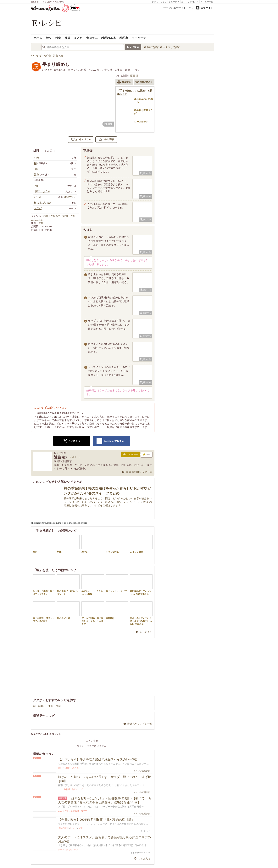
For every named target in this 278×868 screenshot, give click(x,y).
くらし (163, 2)
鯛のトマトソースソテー (117, 585)
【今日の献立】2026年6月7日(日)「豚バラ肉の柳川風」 (96, 820)
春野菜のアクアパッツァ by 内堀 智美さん (141, 585)
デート (61, 849)
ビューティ (174, 2)
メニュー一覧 (207, 2)
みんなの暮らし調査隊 (69, 811)
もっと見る (146, 632)
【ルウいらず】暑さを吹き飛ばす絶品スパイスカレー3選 (97, 759)
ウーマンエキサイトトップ (178, 8)
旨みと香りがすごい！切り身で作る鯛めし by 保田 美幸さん (141, 613)
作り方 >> (70, 197)
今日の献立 (63, 828)
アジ (60, 789)
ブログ (73, 457)
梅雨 (68, 768)
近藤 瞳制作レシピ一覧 (139, 472)
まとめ (78, 38)
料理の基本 (109, 38)
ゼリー (84, 811)
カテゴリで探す (172, 47)
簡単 (68, 38)
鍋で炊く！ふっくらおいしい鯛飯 (93, 585)
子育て (155, 2)
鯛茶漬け (117, 610)
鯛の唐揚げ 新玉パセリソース (68, 585)
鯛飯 (44, 544)
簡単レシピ (77, 789)
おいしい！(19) (83, 139)
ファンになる (131, 455)
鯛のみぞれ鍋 (68, 610)
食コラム (92, 38)
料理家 (124, 38)
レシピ (73, 828)
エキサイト (207, 8)
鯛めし (93, 544)
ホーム (38, 38)
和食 (46, 216)
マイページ (139, 38)
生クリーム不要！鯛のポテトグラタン (44, 585)
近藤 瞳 (134, 76)
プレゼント (193, 2)
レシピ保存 (108, 139)
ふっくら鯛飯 (117, 544)
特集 (58, 38)
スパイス (76, 768)
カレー (61, 768)
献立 (49, 38)
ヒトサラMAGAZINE (140, 853)
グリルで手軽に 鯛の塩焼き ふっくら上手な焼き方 (93, 613)
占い (184, 2)
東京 (76, 849)
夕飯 (81, 828)
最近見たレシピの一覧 (140, 724)
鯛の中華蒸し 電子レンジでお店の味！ (44, 612)
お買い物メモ (144, 82)
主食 (41, 223)
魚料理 (67, 789)
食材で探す (153, 47)
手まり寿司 (55, 706)
